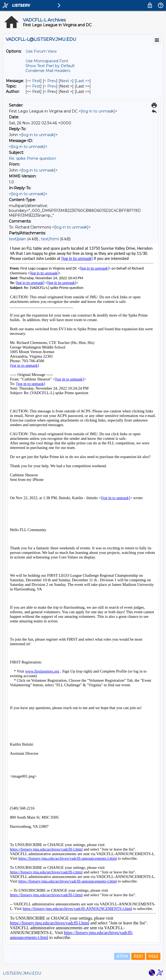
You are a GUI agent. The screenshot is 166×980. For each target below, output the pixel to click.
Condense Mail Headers (48, 71)
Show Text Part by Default (50, 66)
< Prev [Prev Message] (50, 81)
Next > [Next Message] (66, 81)
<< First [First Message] (34, 81)
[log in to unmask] (98, 111)
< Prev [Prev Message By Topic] (50, 86)
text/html (50, 239)
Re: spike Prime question (32, 158)
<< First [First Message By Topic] (34, 86)
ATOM (122, 956)
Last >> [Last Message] (83, 81)
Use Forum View (41, 51)
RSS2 (153, 956)
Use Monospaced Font (47, 61)
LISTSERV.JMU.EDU (22, 973)
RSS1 (138, 956)
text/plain (17, 239)
